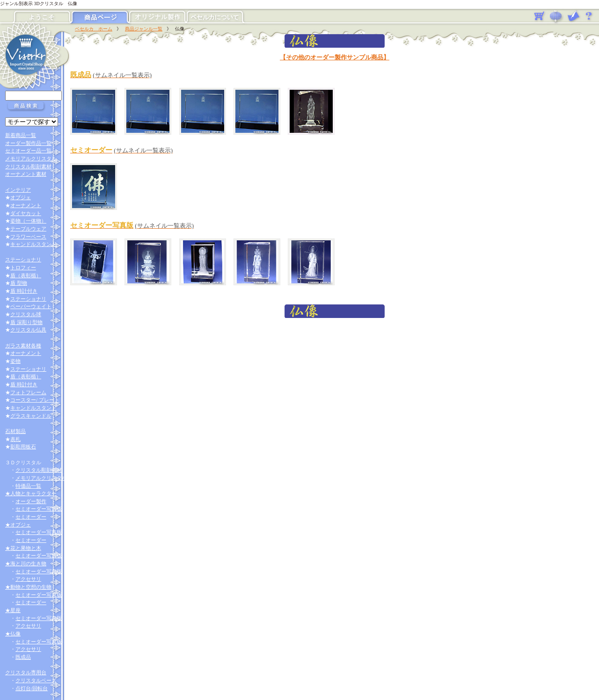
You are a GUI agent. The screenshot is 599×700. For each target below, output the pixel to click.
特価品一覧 (28, 486)
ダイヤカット (26, 213)
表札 (15, 439)
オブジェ (21, 197)
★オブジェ (18, 525)
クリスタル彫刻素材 (28, 166)
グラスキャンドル (31, 416)
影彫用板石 (23, 447)
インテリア (18, 190)
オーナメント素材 (26, 174)
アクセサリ (28, 579)
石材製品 (15, 431)
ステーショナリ (23, 260)
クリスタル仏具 (28, 330)
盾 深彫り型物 (26, 322)
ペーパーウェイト (31, 306)
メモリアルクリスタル (31, 159)
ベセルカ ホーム (94, 29)
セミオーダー (31, 517)
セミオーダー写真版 (39, 509)
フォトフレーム (28, 392)
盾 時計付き (24, 291)
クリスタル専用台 (26, 672)
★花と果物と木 (23, 548)
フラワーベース (28, 237)
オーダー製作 (31, 501)
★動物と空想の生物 (28, 587)
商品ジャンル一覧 (144, 29)
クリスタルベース (36, 680)
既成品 (23, 657)
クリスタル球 (26, 314)
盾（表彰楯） (26, 275)
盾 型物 (19, 283)
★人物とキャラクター (31, 493)
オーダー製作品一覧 (28, 143)
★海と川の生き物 (26, 563)
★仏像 (13, 634)
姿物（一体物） (28, 221)
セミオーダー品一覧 (28, 151)
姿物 (15, 361)
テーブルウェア (28, 229)
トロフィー (23, 267)
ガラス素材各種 (23, 346)
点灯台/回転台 (32, 688)
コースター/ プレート (35, 400)
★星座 (13, 610)
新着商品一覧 (21, 135)
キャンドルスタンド (33, 244)
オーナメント (26, 205)
